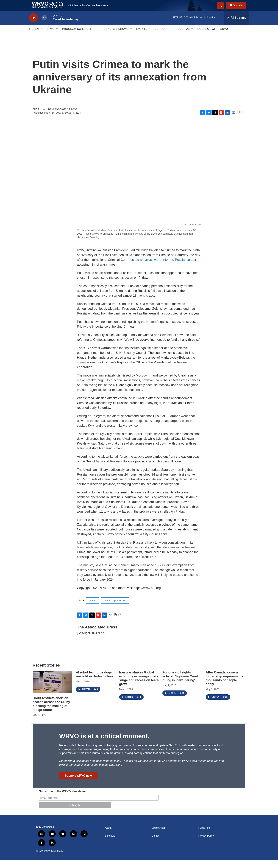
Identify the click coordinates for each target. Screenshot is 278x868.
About (108, 836)
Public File (204, 836)
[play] (34, 26)
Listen (34, 37)
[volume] (44, 26)
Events (142, 37)
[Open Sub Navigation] (41, 37)
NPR (93, 608)
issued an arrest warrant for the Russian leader (163, 268)
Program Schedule (77, 37)
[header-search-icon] (222, 9)
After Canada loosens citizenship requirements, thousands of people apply (225, 686)
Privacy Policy (206, 844)
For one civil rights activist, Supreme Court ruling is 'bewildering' (180, 684)
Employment (159, 836)
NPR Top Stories (115, 608)
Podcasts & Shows (114, 37)
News (51, 37)
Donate (240, 9)
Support (162, 37)
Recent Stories (46, 673)
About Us (183, 37)
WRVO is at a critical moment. (104, 744)
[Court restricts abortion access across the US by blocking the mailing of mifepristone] (52, 690)
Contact (156, 844)
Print (241, 120)
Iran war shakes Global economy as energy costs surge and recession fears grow (139, 686)
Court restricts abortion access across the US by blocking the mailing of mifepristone (51, 712)
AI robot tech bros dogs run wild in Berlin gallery (94, 682)
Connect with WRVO (213, 37)
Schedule (110, 844)
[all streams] (236, 26)
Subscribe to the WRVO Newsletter (62, 799)
